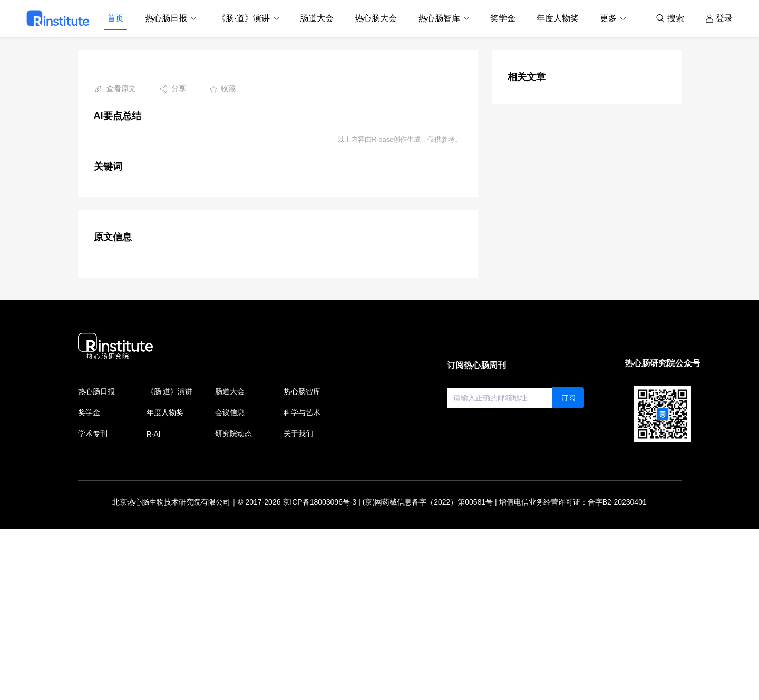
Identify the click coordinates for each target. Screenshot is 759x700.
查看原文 (115, 89)
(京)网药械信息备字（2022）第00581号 (428, 673)
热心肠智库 (439, 18)
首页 (115, 18)
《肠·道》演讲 (244, 18)
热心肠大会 (376, 18)
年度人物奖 (558, 18)
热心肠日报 (166, 18)
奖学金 (503, 18)
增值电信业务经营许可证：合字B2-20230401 (573, 673)
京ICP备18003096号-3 (319, 673)
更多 (608, 18)
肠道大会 (317, 18)
